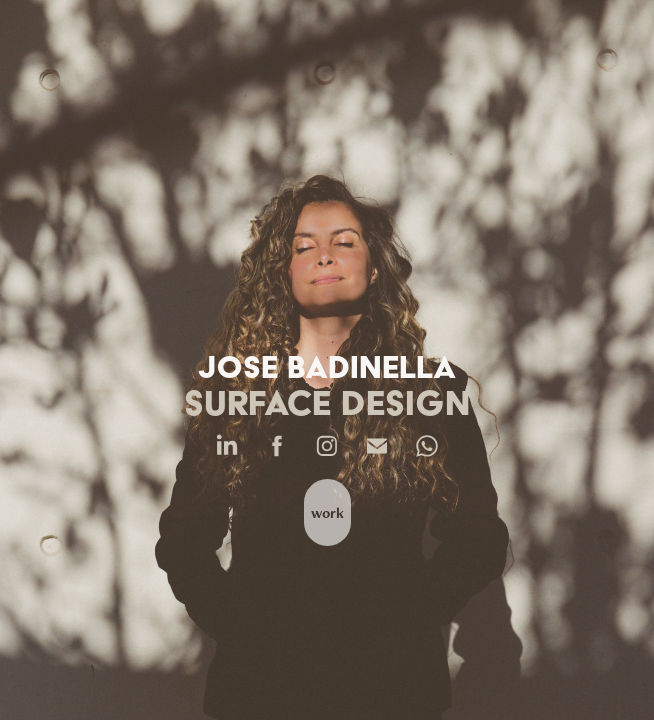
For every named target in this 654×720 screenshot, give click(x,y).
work (327, 512)
